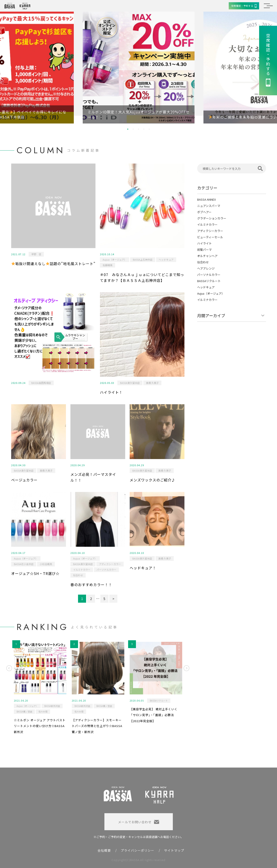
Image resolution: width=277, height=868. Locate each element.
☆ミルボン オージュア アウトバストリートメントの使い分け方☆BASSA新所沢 (40, 726)
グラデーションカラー (212, 218)
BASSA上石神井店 (143, 260)
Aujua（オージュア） (115, 260)
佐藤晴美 (108, 265)
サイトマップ (174, 850)
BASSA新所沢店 (52, 706)
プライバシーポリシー (137, 850)
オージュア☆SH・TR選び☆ (35, 573)
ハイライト (204, 243)
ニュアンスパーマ (209, 206)
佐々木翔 (43, 712)
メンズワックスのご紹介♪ (152, 480)
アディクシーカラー (110, 564)
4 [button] (144, 129)
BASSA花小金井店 (24, 564)
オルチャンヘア (207, 256)
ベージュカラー (24, 480)
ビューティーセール (210, 237)
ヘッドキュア (166, 260)
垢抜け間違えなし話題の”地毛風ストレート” (53, 264)
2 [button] (133, 129)
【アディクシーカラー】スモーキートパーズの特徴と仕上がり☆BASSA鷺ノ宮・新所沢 (97, 726)
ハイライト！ (111, 392)
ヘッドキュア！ (143, 568)
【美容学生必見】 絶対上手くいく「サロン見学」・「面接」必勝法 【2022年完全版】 (154, 715)
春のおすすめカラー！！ (91, 585)
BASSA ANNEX (206, 199)
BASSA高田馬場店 (41, 383)
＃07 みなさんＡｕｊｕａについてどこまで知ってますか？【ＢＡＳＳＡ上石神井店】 (142, 277)
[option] (139, 68)
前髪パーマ (204, 250)
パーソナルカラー (106, 570)
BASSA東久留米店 (130, 383)
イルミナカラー (82, 570)
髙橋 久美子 (152, 383)
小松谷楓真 (46, 564)
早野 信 (36, 254)
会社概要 (104, 850)
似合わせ (78, 575)
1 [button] (128, 129)
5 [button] (149, 129)
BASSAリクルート (209, 281)
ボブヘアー (204, 212)
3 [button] (139, 129)
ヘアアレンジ (206, 268)
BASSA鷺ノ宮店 (24, 712)
